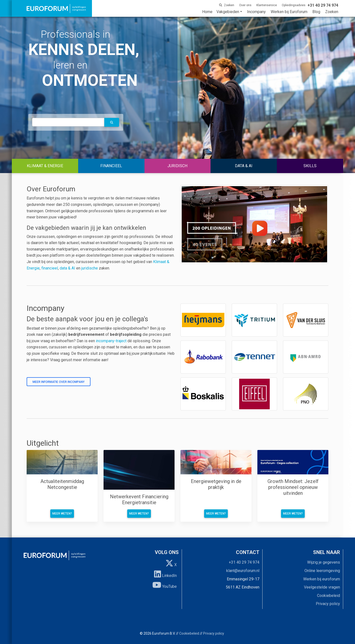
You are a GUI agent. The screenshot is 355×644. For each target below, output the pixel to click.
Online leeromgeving (322, 571)
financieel (50, 268)
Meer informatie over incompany (59, 382)
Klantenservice (267, 5)
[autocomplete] (68, 122)
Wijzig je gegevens (324, 562)
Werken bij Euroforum (289, 12)
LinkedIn (165, 574)
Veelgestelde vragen (322, 587)
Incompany (256, 12)
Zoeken (332, 12)
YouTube (165, 585)
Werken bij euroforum (322, 579)
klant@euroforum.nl (243, 571)
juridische (90, 268)
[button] (112, 122)
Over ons (245, 5)
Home (207, 12)
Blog (316, 12)
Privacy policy (328, 604)
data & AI (68, 268)
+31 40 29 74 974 (244, 562)
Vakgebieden (228, 12)
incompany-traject (111, 341)
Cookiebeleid (328, 596)
